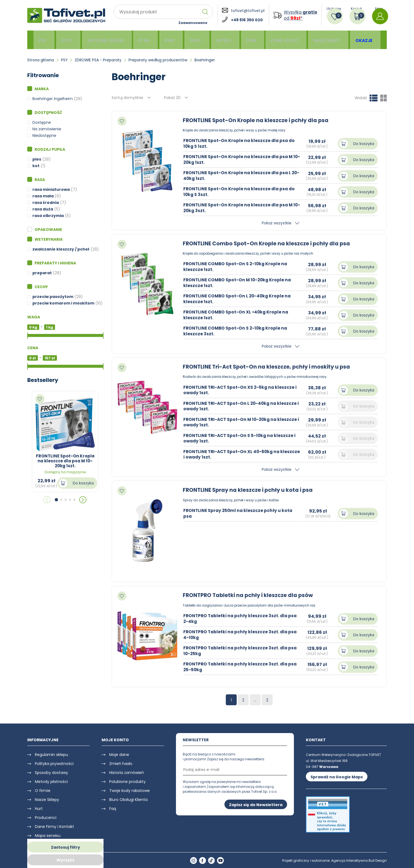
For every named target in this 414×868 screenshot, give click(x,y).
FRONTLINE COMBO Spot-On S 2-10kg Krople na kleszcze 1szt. (237, 267)
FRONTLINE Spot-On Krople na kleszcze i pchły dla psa (258, 120)
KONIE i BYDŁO (285, 40)
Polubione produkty (127, 782)
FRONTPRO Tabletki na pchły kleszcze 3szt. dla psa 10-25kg (241, 650)
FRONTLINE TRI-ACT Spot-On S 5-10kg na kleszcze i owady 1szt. (241, 438)
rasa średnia (46, 203)
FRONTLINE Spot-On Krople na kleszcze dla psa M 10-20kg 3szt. (239, 208)
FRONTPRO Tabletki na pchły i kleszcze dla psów (250, 595)
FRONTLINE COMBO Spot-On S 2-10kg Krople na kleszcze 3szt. (237, 331)
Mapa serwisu (48, 836)
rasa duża (43, 209)
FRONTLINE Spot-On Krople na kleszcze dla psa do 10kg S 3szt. (240, 192)
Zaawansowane (193, 23)
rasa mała (43, 196)
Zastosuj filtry (66, 847)
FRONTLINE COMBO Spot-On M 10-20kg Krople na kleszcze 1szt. (239, 283)
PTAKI (146, 40)
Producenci (46, 818)
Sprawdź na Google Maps (337, 777)
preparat (42, 273)
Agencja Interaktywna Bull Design (359, 861)
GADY (196, 40)
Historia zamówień (127, 773)
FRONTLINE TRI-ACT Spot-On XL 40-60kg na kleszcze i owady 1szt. (233, 454)
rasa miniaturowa (51, 189)
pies (37, 159)
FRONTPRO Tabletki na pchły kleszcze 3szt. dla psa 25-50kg (241, 667)
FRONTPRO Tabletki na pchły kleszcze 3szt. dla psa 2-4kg (241, 618)
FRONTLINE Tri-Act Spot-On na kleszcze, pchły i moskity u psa (269, 367)
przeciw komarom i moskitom (63, 303)
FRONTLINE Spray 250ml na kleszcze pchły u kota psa (239, 513)
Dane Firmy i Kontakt (54, 827)
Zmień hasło (121, 764)
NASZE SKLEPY (328, 40)
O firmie (43, 791)
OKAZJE (366, 40)
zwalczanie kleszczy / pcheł (61, 249)
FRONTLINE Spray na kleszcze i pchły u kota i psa (250, 490)
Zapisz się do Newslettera (256, 804)
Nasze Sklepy (47, 800)
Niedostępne (44, 135)
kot (36, 166)
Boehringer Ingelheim (53, 99)
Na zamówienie (47, 129)
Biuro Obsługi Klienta (128, 800)
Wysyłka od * (300, 15)
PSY (43, 40)
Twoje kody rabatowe (130, 791)
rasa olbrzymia (48, 216)
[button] (56, 500)
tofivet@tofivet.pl (248, 11)
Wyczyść (66, 860)
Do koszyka (83, 483)
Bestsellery (43, 380)
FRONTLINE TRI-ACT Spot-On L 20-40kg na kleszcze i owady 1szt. (232, 406)
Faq (113, 809)
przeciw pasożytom (53, 297)
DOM (252, 40)
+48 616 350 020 (247, 20)
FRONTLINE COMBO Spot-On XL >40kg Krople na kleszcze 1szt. (237, 315)
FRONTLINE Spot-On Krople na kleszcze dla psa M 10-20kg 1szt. (239, 159)
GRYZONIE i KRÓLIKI (106, 40)
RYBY (171, 40)
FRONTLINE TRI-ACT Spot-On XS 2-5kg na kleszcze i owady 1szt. (242, 390)
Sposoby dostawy (51, 773)
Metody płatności (51, 782)
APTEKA (224, 40)
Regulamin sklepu (51, 755)
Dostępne (42, 122)
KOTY (67, 40)
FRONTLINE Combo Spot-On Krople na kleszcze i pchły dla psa (269, 243)
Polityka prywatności (54, 764)
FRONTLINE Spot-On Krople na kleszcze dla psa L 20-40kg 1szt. (238, 176)
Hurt (39, 809)
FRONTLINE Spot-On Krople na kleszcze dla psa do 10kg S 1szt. (240, 143)
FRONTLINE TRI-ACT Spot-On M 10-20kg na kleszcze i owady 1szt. (232, 422)
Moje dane (119, 755)
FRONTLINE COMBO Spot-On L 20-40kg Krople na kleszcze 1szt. (239, 299)
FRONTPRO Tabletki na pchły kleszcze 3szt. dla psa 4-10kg (241, 634)
